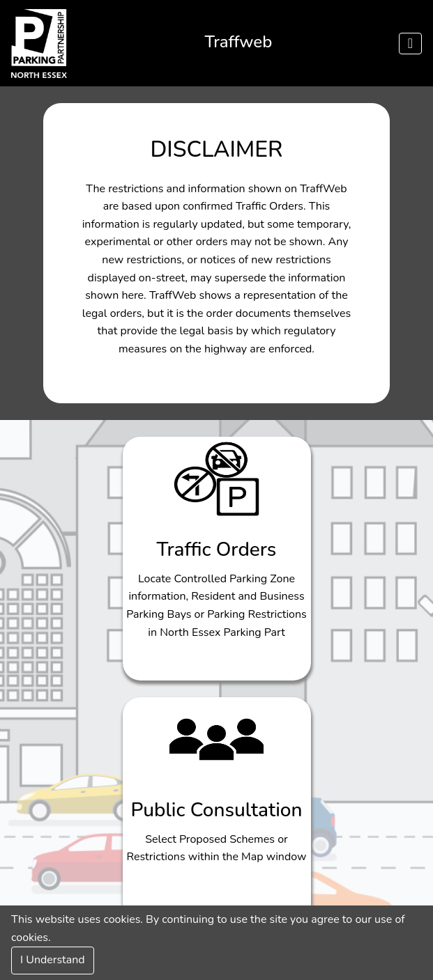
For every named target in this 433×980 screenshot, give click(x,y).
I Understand (53, 960)
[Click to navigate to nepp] (39, 43)
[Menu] (410, 44)
